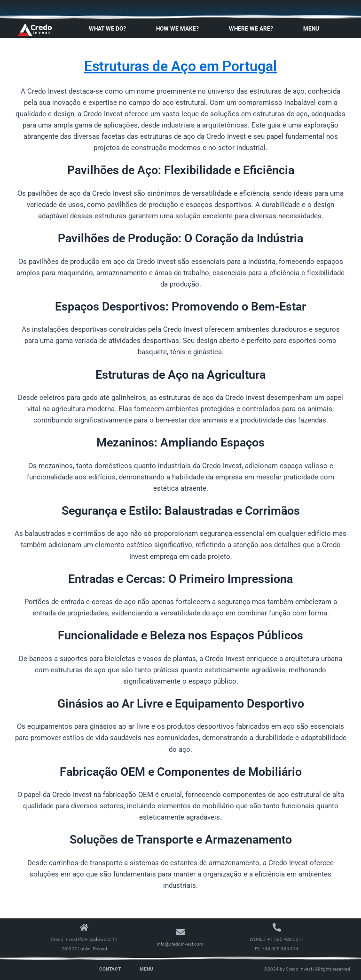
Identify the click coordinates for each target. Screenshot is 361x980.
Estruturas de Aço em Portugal (180, 66)
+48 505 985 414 (280, 949)
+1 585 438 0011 (286, 939)
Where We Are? (253, 29)
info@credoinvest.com (180, 944)
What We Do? (110, 29)
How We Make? (180, 29)
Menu (314, 29)
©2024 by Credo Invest (288, 969)
